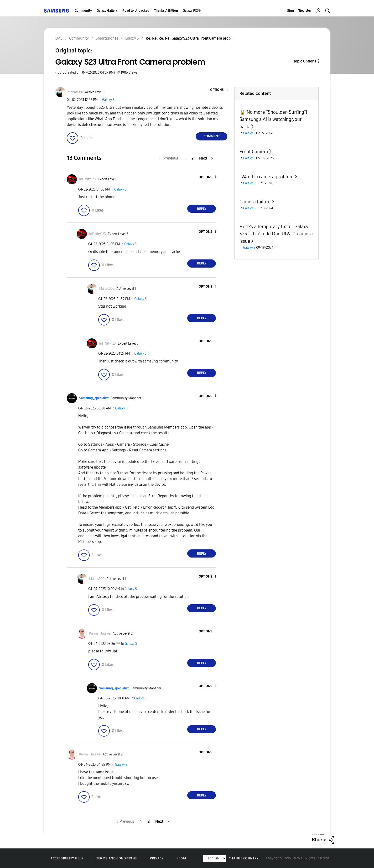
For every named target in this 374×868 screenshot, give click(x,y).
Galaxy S (108, 100)
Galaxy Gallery (107, 11)
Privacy (157, 858)
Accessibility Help (67, 858)
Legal (182, 858)
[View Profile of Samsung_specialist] (94, 398)
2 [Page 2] (192, 158)
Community (83, 11)
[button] (219, 90)
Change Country (244, 858)
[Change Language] (215, 858)
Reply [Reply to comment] (202, 209)
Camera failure (255, 202)
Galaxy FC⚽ (192, 11)
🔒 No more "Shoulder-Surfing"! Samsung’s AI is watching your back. (273, 119)
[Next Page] (206, 158)
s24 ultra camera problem (267, 177)
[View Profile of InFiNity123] (88, 179)
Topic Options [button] (305, 61)
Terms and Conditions (117, 858)
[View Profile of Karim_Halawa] (100, 633)
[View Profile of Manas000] (75, 92)
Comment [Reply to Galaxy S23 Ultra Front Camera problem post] (212, 136)
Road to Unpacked (136, 11)
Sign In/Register (299, 11)
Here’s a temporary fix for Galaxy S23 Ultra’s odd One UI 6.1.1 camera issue (276, 234)
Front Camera (254, 152)
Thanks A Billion (166, 11)
